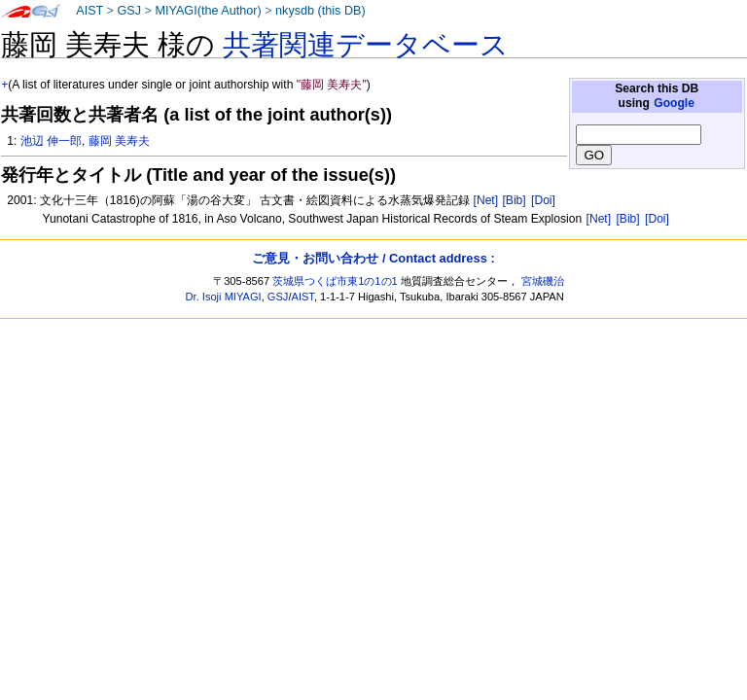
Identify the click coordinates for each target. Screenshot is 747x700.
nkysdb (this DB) (320, 11)
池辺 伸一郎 (51, 141)
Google (674, 103)
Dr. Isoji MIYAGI (224, 297)
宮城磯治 (543, 281)
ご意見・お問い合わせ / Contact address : (373, 258)
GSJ (129, 11)
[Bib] (514, 200)
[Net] (486, 200)
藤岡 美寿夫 (119, 141)
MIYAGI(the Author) (208, 11)
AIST (89, 11)
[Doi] (543, 200)
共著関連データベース (366, 45)
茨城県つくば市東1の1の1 (335, 281)
